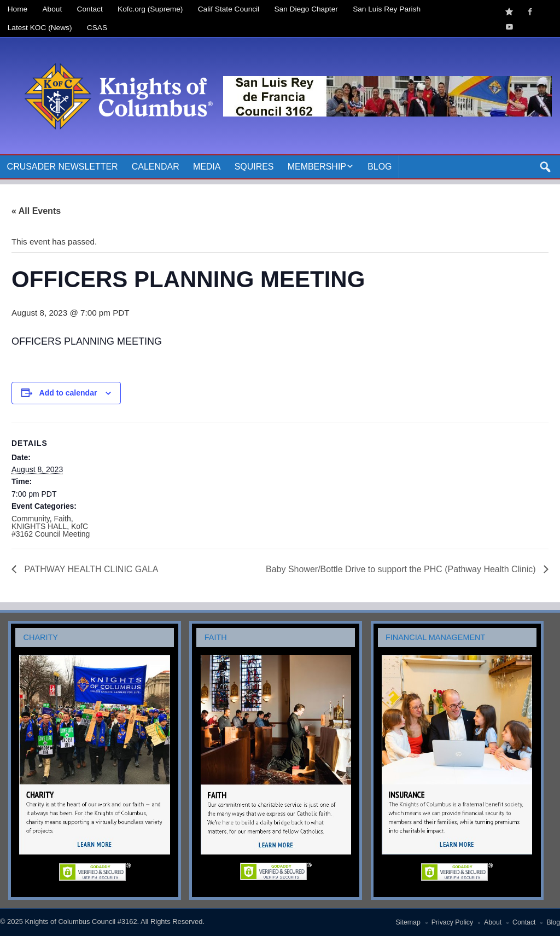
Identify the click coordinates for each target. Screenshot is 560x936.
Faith (63, 519)
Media (207, 167)
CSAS (97, 28)
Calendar (156, 167)
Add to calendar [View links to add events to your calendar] (68, 393)
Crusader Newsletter (63, 167)
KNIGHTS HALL (39, 526)
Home (17, 9)
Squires (254, 167)
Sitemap (408, 922)
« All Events (36, 211)
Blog (380, 167)
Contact (90, 9)
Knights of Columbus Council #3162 (81, 922)
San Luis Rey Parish (387, 9)
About (52, 9)
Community (31, 519)
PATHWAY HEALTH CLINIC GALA (90, 569)
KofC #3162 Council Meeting (51, 530)
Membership (317, 167)
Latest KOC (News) (40, 28)
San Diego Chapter (306, 9)
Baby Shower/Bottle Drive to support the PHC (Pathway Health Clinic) (402, 569)
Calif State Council (229, 9)
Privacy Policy (453, 922)
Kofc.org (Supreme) (150, 9)
